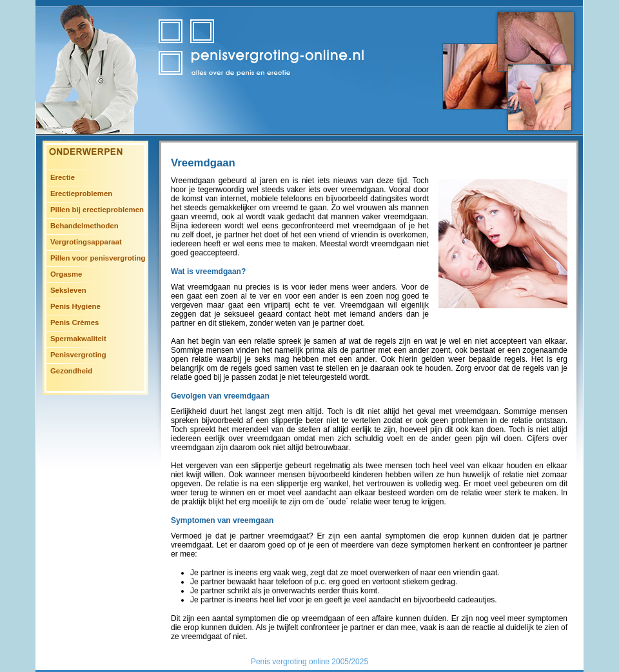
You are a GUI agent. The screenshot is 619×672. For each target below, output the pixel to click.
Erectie (63, 177)
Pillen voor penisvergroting (98, 258)
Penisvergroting (78, 355)
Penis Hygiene (75, 306)
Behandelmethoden (84, 226)
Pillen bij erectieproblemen (97, 210)
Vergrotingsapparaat (86, 242)
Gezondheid (71, 371)
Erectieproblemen (81, 193)
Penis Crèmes (74, 322)
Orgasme (66, 274)
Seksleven (68, 290)
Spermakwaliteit (78, 339)
